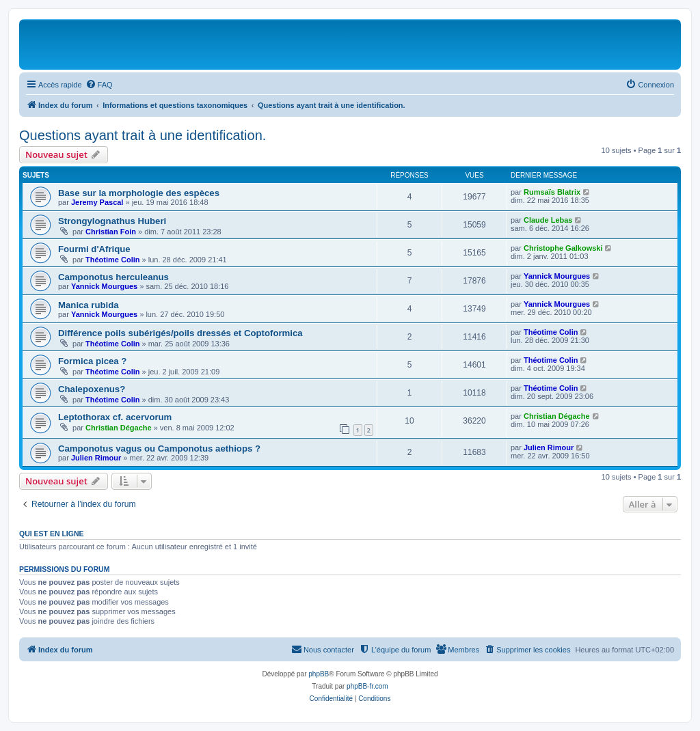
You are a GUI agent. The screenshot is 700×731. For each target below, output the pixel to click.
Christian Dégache (119, 428)
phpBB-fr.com (367, 686)
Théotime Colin (112, 260)
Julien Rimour (96, 458)
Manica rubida (89, 305)
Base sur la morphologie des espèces (139, 193)
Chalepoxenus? (92, 389)
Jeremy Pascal (97, 202)
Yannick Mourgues (104, 286)
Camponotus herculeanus (113, 277)
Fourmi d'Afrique (94, 249)
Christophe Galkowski (563, 248)
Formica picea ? (92, 361)
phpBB (319, 674)
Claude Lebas (548, 220)
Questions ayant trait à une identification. (143, 135)
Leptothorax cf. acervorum (115, 417)
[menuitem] (99, 85)
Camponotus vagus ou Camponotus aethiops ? (159, 449)
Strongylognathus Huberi (112, 221)
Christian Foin (111, 232)
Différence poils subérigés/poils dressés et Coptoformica (180, 333)
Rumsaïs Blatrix (552, 192)
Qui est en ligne (52, 534)
